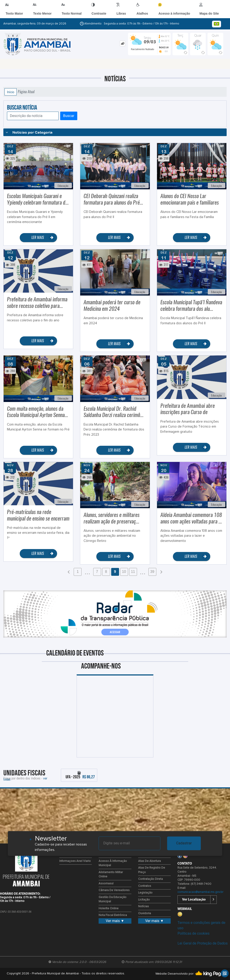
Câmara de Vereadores (114, 890)
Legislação (145, 893)
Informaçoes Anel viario (75, 861)
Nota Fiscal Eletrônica (113, 915)
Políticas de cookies (193, 933)
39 (152, 572)
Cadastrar (184, 843)
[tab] (123, 43)
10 (124, 572)
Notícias (144, 906)
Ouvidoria (145, 913)
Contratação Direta (150, 879)
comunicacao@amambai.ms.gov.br (200, 892)
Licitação (144, 900)
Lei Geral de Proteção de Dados (202, 943)
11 (133, 572)
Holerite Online (109, 908)
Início (11, 92)
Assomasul (106, 884)
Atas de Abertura (149, 861)
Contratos (145, 886)
